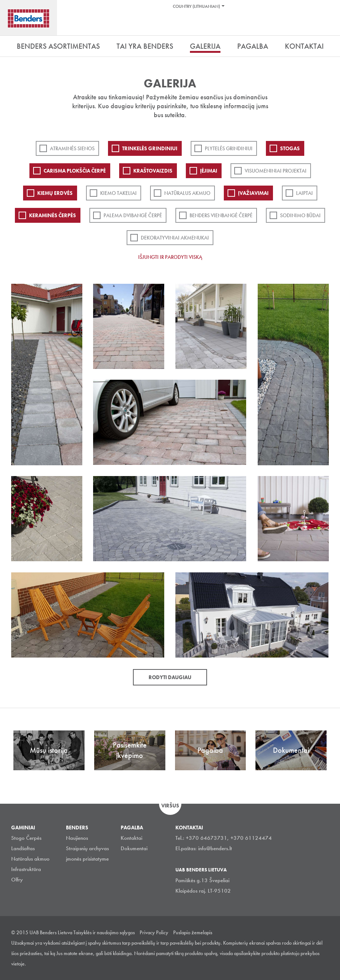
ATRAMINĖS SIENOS (72, 148)
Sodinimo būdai (300, 215)
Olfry (17, 880)
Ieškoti (329, 26)
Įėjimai (209, 171)
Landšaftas (23, 848)
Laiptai (304, 193)
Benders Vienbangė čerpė (221, 215)
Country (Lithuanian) (196, 6)
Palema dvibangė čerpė (133, 215)
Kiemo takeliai (118, 193)
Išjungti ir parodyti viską (170, 257)
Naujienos (77, 838)
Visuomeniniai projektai (276, 171)
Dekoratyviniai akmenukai (175, 238)
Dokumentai (134, 848)
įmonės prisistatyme (87, 859)
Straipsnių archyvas (87, 848)
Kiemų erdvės (55, 193)
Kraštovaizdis (153, 171)
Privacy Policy (154, 932)
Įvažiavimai (253, 193)
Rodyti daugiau (170, 677)
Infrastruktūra (26, 869)
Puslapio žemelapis (193, 932)
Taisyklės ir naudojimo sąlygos (104, 932)
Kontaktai (131, 838)
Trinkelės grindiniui (150, 148)
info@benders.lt (215, 848)
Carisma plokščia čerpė (75, 171)
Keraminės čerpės (53, 215)
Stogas (290, 148)
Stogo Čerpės (26, 838)
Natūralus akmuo (187, 193)
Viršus (170, 806)
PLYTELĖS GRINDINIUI (229, 148)
